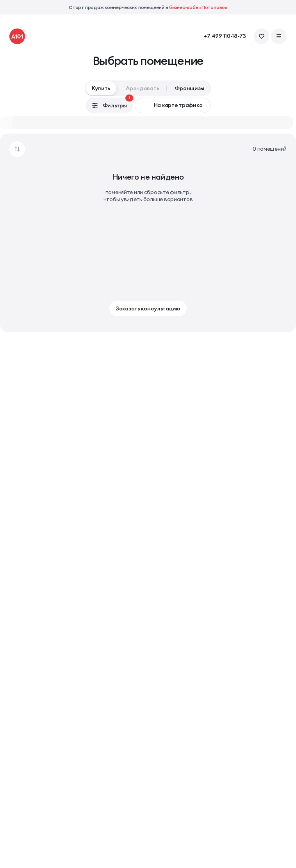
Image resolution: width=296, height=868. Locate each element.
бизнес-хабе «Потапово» (198, 7)
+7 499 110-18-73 (225, 36)
